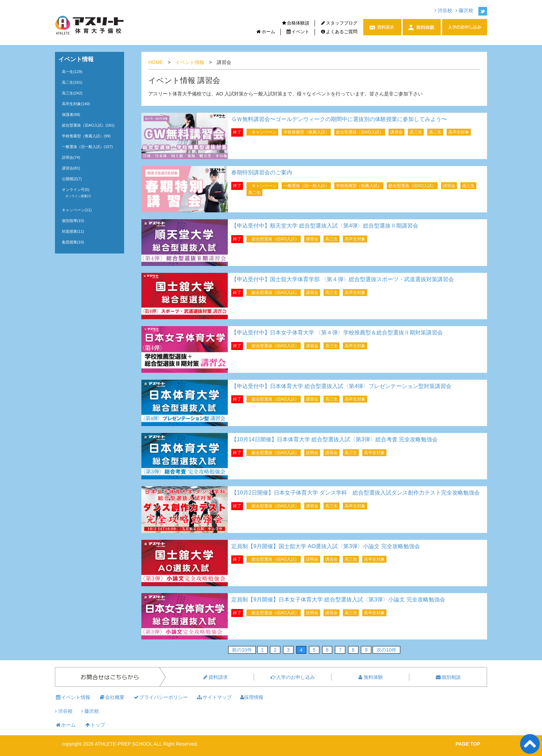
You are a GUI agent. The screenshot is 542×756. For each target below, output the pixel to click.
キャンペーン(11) (77, 210)
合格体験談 (296, 23)
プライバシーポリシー (160, 697)
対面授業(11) (73, 231)
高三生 (416, 132)
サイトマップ (214, 697)
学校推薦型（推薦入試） (306, 132)
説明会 (312, 453)
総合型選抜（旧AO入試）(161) (88, 125)
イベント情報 (190, 62)
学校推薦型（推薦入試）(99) (86, 136)
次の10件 (386, 650)
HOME (156, 62)
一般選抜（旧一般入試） (306, 186)
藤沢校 (464, 10)
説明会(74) (71, 157)
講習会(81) (71, 168)
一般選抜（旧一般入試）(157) (87, 147)
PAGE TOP (468, 744)
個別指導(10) (73, 221)
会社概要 (112, 697)
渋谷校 (443, 10)
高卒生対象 (459, 132)
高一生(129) (72, 72)
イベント (298, 32)
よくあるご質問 (339, 32)
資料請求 (215, 677)
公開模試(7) (72, 179)
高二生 (435, 132)
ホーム (265, 32)
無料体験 (370, 677)
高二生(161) (72, 82)
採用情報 (252, 697)
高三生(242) (72, 93)
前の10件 (242, 650)
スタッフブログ (339, 23)
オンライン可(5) (76, 190)
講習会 (396, 132)
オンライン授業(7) (78, 196)
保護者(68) (71, 114)
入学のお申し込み (292, 677)
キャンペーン (264, 132)
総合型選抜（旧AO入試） (360, 132)
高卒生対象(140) (76, 104)
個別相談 (448, 677)
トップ (95, 725)
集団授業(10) (73, 242)
